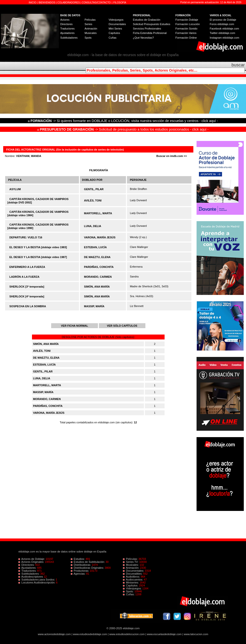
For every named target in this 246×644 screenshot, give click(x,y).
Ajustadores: (28, 568)
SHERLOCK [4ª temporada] (27, 296)
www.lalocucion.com (196, 634)
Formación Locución (188, 24)
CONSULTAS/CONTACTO (96, 3)
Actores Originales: (32, 562)
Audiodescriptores (31, 577)
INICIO (33, 3)
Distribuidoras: (81, 565)
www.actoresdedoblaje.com (54, 634)
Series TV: (131, 562)
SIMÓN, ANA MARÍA (97, 287)
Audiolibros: (132, 577)
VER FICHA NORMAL (75, 326)
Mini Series (115, 29)
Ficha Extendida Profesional (150, 33)
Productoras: (80, 571)
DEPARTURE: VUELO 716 (26, 237)
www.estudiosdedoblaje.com (90, 634)
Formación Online (186, 38)
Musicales (91, 33)
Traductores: (28, 571)
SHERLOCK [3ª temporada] (27, 287)
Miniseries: (131, 583)
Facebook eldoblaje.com (224, 29)
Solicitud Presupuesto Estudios (152, 24)
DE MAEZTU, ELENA (97, 257)
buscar (238, 65)
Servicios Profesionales (147, 29)
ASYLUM (15, 189)
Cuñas (112, 38)
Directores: (27, 565)
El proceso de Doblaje (223, 20)
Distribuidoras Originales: (88, 568)
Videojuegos (116, 20)
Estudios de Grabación (146, 20)
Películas (90, 20)
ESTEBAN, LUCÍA (95, 247)
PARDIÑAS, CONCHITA (99, 267)
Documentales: (134, 571)
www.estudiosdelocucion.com (127, 634)
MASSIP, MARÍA (94, 306)
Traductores (67, 29)
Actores (65, 20)
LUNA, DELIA (93, 226)
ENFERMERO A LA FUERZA (27, 267)
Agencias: (79, 574)
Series (88, 24)
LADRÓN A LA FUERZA (24, 277)
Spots (88, 38)
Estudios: (78, 559)
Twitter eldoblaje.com (223, 33)
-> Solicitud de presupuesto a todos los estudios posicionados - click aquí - (123, 129)
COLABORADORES (69, 3)
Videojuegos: (133, 588)
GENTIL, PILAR (94, 189)
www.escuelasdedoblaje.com (164, 634)
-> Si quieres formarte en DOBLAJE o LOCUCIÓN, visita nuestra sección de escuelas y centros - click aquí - (124, 121)
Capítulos (114, 33)
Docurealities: (133, 574)
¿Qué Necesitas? (143, 38)
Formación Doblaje (187, 20)
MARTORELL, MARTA (98, 213)
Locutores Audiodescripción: (37, 583)
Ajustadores (67, 33)
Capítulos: (131, 585)
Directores (66, 24)
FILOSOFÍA (120, 3)
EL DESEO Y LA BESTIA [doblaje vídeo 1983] (38, 247)
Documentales (117, 24)
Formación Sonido (186, 29)
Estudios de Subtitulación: (88, 562)
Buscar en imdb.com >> (172, 156)
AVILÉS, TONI (93, 200)
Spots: (129, 591)
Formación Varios (186, 33)
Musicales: (131, 565)
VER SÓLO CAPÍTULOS (122, 326)
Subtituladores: (29, 574)
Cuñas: (129, 594)
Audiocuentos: (133, 580)
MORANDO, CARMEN (98, 277)
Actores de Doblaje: (32, 559)
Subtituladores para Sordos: (37, 580)
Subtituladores (69, 38)
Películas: (131, 559)
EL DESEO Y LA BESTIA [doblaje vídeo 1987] (38, 257)
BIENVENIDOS (47, 3)
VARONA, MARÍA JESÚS (100, 237)
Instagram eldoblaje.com (225, 38)
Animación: (131, 568)
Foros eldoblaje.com (222, 24)
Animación (91, 29)
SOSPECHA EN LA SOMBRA (28, 306)
